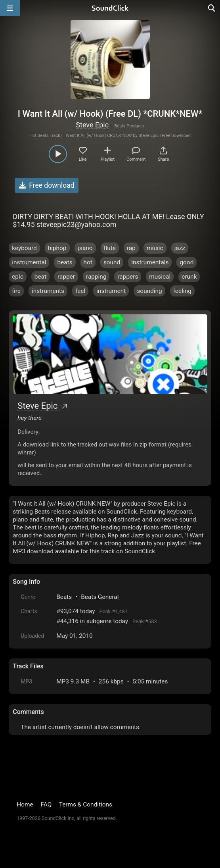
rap (131, 248)
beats (65, 262)
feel (80, 291)
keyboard (24, 248)
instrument (111, 291)
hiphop (57, 248)
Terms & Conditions (86, 804)
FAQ (46, 804)
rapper (66, 277)
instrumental (29, 262)
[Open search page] (212, 8)
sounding (149, 291)
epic (18, 277)
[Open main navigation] (10, 8)
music (155, 248)
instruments (48, 291)
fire (16, 291)
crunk (189, 277)
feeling (182, 291)
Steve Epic (92, 125)
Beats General (100, 597)
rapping (96, 277)
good (187, 262)
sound (112, 262)
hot (88, 262)
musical (160, 277)
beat (40, 277)
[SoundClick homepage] (110, 8)
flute (110, 248)
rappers (128, 277)
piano (85, 248)
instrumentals (150, 262)
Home (25, 804)
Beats (64, 597)
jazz (180, 248)
